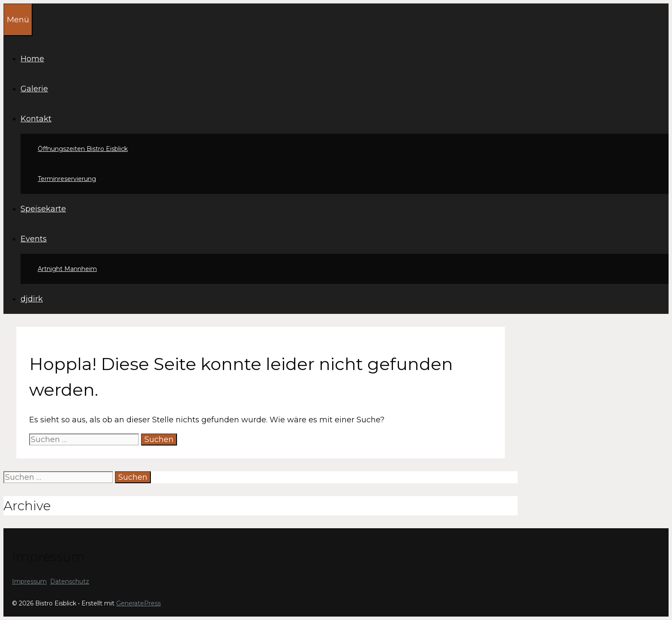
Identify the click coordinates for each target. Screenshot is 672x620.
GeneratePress (138, 603)
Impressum (29, 581)
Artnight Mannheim (67, 269)
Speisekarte (43, 209)
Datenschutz (70, 581)
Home (32, 59)
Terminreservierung (67, 179)
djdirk (32, 299)
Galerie (34, 89)
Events (34, 239)
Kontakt (36, 119)
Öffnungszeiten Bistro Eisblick (83, 149)
